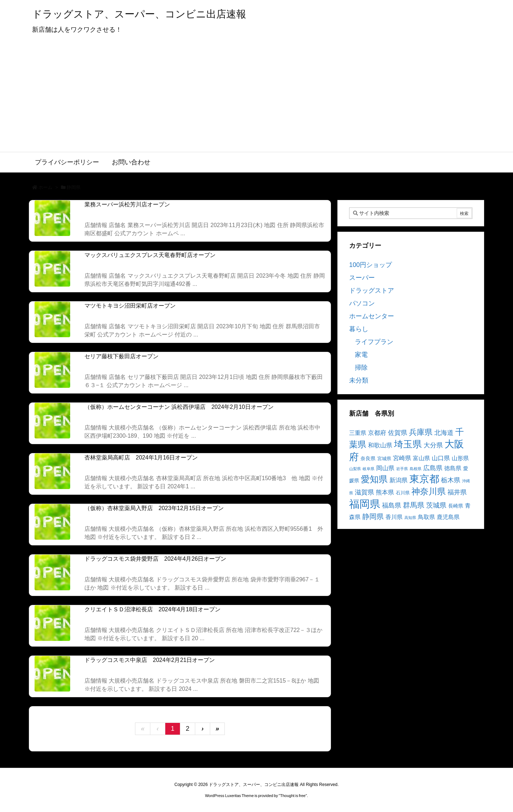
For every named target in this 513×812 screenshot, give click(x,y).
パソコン (362, 303)
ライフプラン (374, 342)
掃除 (361, 368)
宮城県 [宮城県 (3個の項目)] (384, 459)
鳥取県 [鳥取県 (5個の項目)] (426, 517)
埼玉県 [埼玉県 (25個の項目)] (408, 444)
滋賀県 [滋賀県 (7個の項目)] (364, 492)
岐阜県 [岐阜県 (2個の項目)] (369, 469)
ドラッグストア (372, 291)
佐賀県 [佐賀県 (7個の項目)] (398, 433)
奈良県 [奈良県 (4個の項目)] (368, 458)
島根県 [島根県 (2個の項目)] (416, 469)
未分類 (359, 380)
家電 (361, 355)
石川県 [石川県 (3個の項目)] (403, 493)
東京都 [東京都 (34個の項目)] (424, 479)
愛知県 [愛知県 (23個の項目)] (374, 479)
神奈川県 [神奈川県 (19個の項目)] (429, 491)
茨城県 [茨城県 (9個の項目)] (436, 505)
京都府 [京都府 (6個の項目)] (377, 433)
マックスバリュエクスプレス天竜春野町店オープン (150, 255)
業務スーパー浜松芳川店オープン (127, 204)
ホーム (45, 187)
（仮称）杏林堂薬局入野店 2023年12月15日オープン (154, 508)
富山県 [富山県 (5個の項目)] (421, 458)
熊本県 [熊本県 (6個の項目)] (385, 492)
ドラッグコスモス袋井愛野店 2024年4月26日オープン (155, 559)
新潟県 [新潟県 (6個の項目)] (398, 480)
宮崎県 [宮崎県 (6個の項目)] (402, 458)
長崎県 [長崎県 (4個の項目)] (456, 506)
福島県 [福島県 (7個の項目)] (392, 505)
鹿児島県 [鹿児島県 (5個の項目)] (448, 517)
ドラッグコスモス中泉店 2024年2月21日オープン (150, 660)
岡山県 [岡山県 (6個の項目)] (385, 468)
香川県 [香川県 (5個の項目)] (394, 517)
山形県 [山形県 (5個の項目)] (460, 458)
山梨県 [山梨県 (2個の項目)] (355, 469)
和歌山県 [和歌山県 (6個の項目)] (380, 445)
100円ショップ (370, 265)
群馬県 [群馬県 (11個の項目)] (414, 505)
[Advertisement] (256, 98)
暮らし (359, 329)
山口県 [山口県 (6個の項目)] (441, 458)
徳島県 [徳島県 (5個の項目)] (453, 468)
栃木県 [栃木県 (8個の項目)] (451, 480)
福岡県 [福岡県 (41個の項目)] (365, 504)
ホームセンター (372, 316)
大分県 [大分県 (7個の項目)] (433, 445)
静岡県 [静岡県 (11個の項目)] (373, 516)
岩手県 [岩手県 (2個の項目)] (402, 469)
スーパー (362, 278)
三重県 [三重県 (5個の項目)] (358, 433)
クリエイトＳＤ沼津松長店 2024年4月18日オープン (152, 609)
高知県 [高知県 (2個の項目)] (410, 518)
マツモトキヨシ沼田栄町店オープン (130, 306)
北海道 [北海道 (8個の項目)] (444, 433)
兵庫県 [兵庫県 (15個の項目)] (421, 432)
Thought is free (293, 796)
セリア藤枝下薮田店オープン (121, 356)
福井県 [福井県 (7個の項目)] (457, 492)
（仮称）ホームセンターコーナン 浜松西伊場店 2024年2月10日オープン (179, 407)
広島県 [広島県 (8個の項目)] (433, 468)
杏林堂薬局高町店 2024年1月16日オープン (141, 458)
